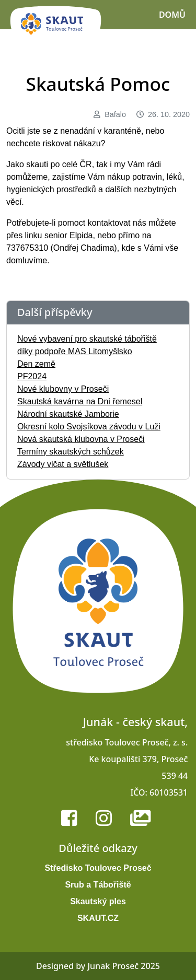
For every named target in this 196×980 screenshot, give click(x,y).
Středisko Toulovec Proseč (98, 868)
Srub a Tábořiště (98, 885)
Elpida (81, 235)
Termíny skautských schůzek (71, 452)
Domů (172, 15)
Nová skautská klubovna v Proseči (81, 439)
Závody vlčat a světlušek (63, 464)
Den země (36, 364)
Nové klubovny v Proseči (63, 389)
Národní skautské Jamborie (68, 414)
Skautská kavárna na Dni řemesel (80, 401)
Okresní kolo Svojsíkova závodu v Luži (89, 427)
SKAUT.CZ (98, 918)
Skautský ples (98, 901)
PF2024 (32, 376)
